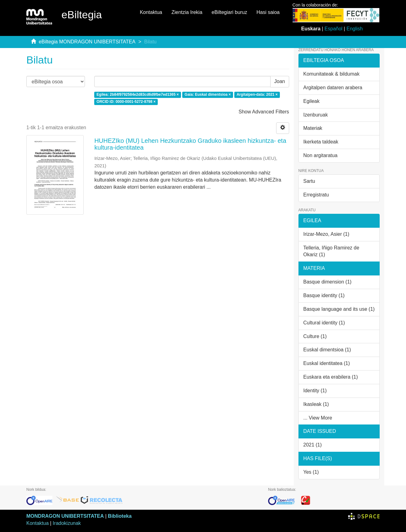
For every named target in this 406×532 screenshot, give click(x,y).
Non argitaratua (320, 155)
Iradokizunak (67, 523)
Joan (280, 81)
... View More (318, 418)
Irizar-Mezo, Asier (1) (326, 234)
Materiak (313, 128)
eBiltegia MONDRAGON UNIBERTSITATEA (87, 42)
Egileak (311, 101)
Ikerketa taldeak (321, 142)
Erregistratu (316, 195)
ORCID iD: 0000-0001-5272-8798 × (126, 102)
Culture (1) (315, 336)
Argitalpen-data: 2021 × (257, 95)
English (355, 29)
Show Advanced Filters (264, 112)
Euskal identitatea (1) (327, 363)
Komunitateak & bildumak (331, 74)
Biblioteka (120, 516)
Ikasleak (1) (316, 404)
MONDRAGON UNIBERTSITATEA (65, 516)
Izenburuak (316, 115)
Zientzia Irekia (187, 12)
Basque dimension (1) (328, 282)
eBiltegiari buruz (229, 12)
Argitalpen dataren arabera (333, 88)
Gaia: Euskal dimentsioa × (208, 95)
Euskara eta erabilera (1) (331, 377)
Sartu (309, 181)
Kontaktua (151, 12)
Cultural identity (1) (324, 323)
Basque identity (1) (324, 295)
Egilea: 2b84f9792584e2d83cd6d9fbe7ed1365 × (138, 95)
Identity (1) (315, 391)
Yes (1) (311, 472)
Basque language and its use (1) (339, 309)
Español (333, 29)
